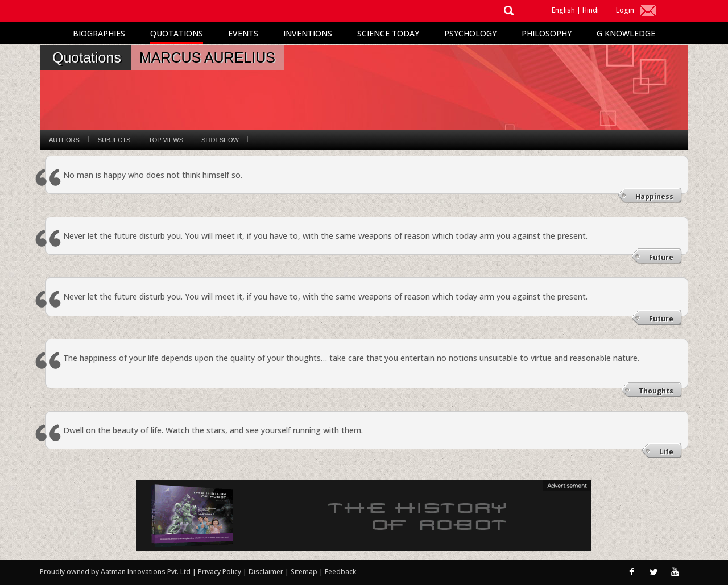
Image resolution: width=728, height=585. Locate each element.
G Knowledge (626, 33)
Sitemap (305, 572)
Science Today (388, 33)
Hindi (591, 10)
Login (625, 10)
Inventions (308, 33)
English (563, 10)
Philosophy (547, 33)
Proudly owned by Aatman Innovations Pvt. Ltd (115, 572)
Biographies (99, 33)
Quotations (177, 33)
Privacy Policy (220, 572)
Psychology (470, 33)
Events (243, 33)
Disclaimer (266, 572)
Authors (64, 140)
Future (661, 257)
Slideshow (220, 140)
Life (666, 452)
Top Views (166, 140)
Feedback (340, 572)
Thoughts (656, 391)
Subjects (114, 140)
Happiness (654, 196)
